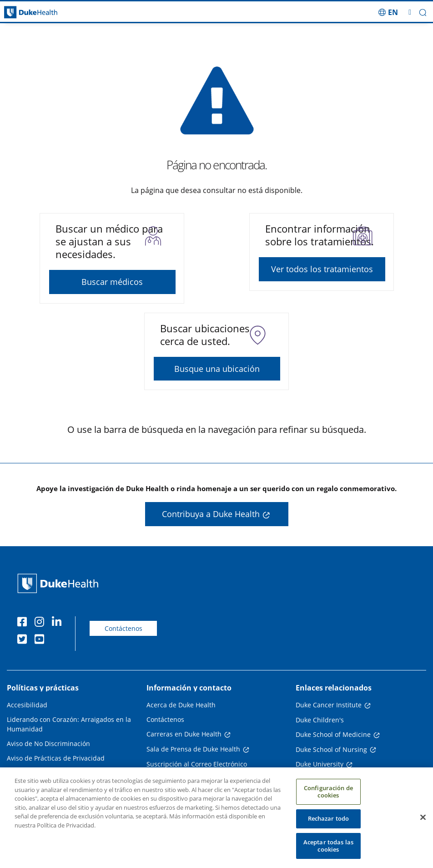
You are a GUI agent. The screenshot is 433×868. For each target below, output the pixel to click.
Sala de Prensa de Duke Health (193, 749)
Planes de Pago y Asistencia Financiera (65, 773)
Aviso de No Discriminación (48, 744)
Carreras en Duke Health (184, 734)
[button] (423, 13)
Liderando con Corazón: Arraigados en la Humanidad (69, 724)
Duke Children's (320, 720)
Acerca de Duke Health (181, 705)
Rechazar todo (329, 824)
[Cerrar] (423, 823)
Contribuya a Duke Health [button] (211, 514)
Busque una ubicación (217, 369)
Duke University (320, 764)
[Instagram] (41, 623)
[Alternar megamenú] (410, 12)
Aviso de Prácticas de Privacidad (56, 758)
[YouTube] (41, 640)
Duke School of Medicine (333, 734)
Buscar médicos (112, 282)
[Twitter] (24, 640)
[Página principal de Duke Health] (54, 13)
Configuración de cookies (328, 797)
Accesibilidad (27, 705)
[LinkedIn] (59, 623)
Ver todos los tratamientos (322, 269)
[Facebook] (24, 623)
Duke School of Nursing (331, 749)
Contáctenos (123, 628)
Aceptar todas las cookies (328, 852)
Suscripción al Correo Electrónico (197, 764)
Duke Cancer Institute (329, 705)
